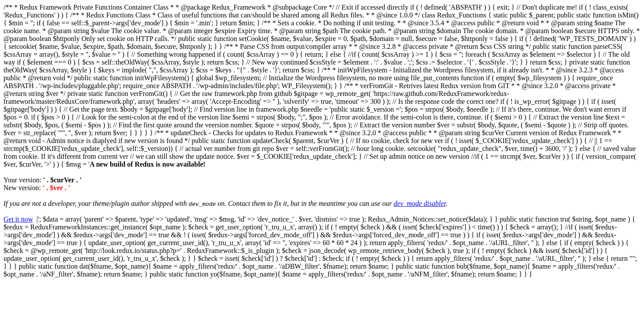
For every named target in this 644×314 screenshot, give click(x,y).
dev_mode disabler (420, 203)
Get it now (18, 219)
